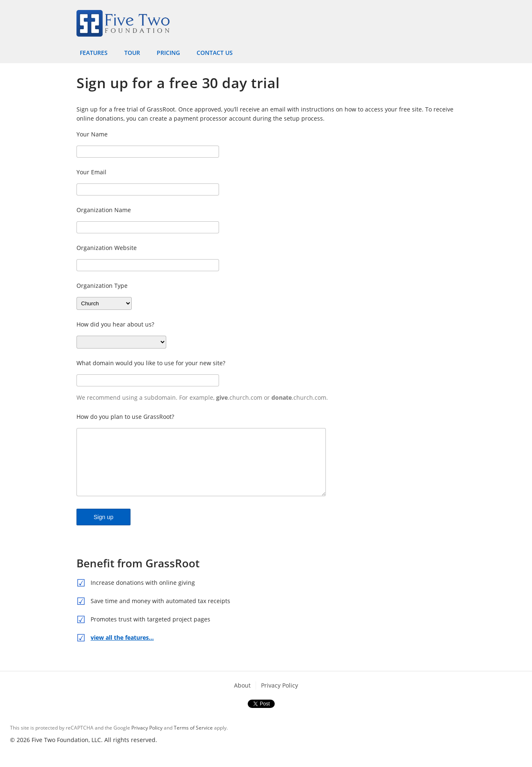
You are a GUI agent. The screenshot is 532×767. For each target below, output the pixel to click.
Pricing (168, 53)
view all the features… (122, 650)
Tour (132, 53)
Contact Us (215, 53)
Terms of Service (193, 740)
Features (94, 53)
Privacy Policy (280, 698)
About (242, 698)
